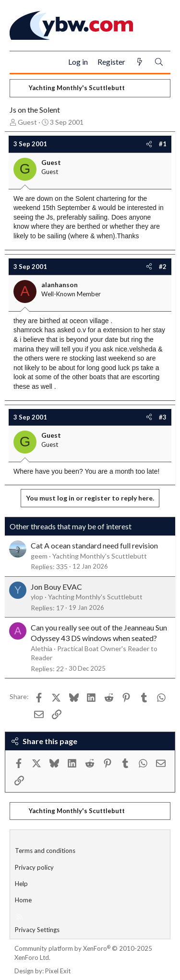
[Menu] (21, 62)
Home (23, 900)
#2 (163, 267)
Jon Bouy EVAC (56, 587)
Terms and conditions (45, 851)
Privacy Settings (37, 930)
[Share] (149, 144)
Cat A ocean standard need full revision (94, 545)
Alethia (42, 648)
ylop (37, 597)
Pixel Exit (58, 971)
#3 (163, 417)
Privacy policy (34, 867)
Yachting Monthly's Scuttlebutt (100, 556)
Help (21, 884)
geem (39, 556)
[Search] (159, 62)
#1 (163, 144)
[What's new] (140, 62)
